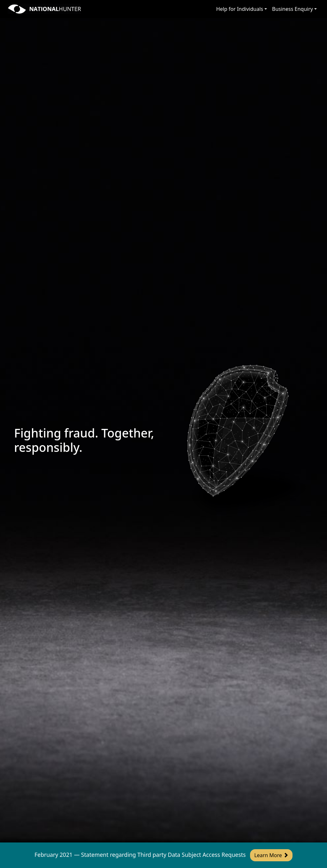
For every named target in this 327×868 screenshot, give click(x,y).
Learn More (271, 855)
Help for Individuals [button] (240, 9)
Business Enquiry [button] (293, 9)
